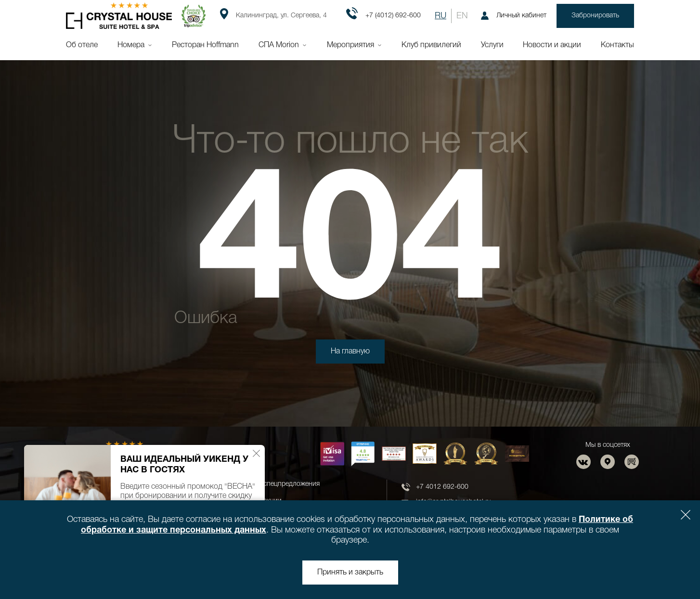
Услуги (492, 45)
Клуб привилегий (431, 45)
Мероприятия (350, 45)
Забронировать (595, 16)
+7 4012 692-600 (442, 487)
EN (462, 16)
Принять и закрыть (350, 573)
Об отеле (82, 45)
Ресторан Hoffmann (205, 45)
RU (441, 16)
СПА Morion (279, 45)
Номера (131, 45)
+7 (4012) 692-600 (383, 16)
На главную (350, 352)
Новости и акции (552, 45)
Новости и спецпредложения (275, 484)
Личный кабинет (514, 16)
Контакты (617, 45)
